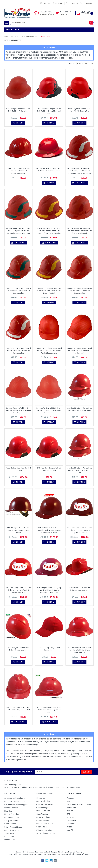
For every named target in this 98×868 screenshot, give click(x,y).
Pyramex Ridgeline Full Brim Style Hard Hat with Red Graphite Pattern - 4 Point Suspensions (18, 410)
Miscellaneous (10, 840)
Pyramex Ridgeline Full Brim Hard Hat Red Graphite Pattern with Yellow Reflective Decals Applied (49, 231)
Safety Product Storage (13, 827)
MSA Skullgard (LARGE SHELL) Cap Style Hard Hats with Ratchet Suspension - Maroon (49, 530)
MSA (69, 801)
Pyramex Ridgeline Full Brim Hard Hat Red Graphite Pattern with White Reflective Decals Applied (79, 171)
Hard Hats (15, 37)
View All (70, 830)
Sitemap (79, 852)
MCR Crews (71, 820)
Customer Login (42, 808)
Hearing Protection (12, 814)
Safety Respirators (11, 830)
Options (20, 123)
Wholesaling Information (46, 833)
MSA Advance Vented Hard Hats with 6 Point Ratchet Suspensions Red (49, 710)
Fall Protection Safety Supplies (16, 805)
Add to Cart (81, 183)
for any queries (65, 14)
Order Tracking (42, 814)
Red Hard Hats (45, 37)
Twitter (47, 861)
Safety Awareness (11, 821)
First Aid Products (11, 808)
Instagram (55, 861)
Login (85, 3)
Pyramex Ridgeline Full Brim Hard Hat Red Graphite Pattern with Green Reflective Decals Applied (18, 231)
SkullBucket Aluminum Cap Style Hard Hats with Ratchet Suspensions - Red (18, 171)
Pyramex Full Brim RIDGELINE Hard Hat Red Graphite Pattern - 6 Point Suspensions (49, 410)
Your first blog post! (13, 785)
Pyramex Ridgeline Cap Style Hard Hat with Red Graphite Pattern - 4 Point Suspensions (80, 351)
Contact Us (41, 798)
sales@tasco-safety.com (80, 854)
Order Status (73, 3)
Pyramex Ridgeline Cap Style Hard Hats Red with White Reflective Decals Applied (18, 351)
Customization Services (45, 804)
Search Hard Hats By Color (29, 37)
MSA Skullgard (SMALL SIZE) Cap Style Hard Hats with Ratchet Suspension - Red (18, 590)
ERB (69, 814)
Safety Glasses (10, 824)
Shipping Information (44, 830)
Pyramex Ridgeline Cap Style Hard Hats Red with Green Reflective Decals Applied (18, 291)
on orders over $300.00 (47, 14)
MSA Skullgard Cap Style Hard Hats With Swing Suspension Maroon (18, 530)
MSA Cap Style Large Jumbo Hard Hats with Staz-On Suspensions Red (79, 410)
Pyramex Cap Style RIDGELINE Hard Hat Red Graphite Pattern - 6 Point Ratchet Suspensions (49, 351)
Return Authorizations (45, 824)
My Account (59, 3)
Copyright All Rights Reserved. (49, 852)
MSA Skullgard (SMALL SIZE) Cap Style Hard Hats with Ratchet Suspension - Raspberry (49, 590)
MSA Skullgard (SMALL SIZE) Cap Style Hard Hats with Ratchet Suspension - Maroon (80, 530)
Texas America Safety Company (79, 804)
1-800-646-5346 (66, 13)
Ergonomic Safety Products (15, 801)
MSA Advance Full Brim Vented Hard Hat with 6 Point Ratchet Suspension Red (80, 650)
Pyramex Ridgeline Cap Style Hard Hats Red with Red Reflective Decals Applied (80, 291)
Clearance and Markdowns (15, 798)
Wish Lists (46, 3)
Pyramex (70, 798)
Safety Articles (42, 827)
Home (6, 37)
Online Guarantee (43, 811)
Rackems (70, 817)
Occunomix (71, 824)
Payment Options (43, 817)
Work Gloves (9, 837)
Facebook (43, 861)
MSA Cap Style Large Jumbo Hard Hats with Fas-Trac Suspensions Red (79, 470)
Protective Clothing (12, 817)
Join (91, 3)
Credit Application (43, 801)
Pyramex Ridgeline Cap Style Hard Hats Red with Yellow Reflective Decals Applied (49, 291)
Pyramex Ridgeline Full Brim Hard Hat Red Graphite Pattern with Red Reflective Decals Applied (79, 231)
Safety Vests (9, 833)
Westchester (72, 808)
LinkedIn (51, 861)
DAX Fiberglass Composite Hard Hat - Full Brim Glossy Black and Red (49, 111)
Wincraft (70, 811)
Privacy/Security (43, 820)
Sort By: (72, 64)
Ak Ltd (69, 827)
